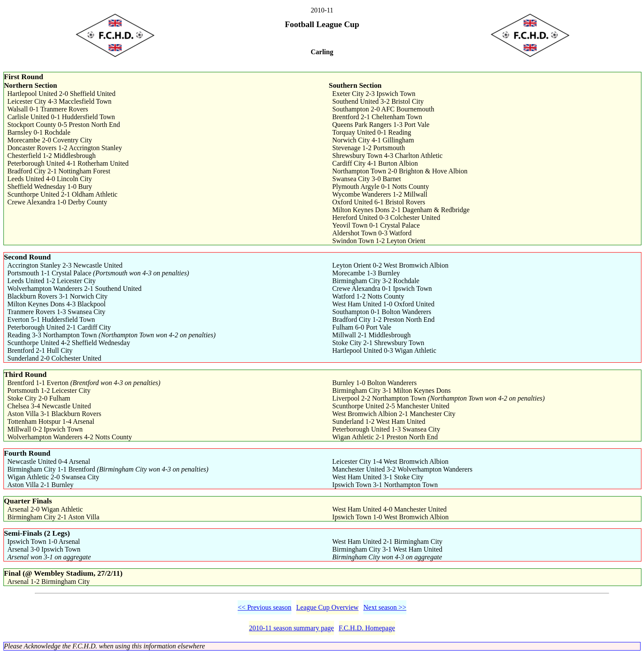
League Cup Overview (327, 607)
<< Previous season (265, 607)
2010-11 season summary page (291, 628)
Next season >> (385, 607)
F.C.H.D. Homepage (367, 628)
